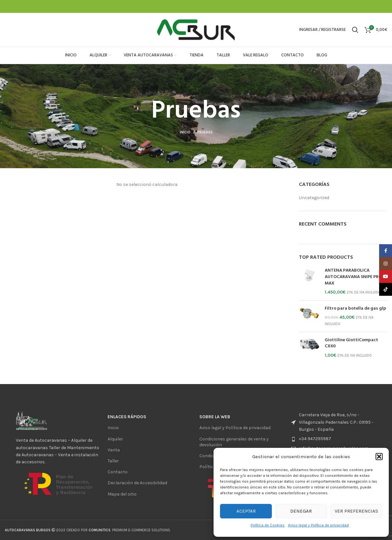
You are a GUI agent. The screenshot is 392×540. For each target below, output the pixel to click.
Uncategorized (314, 198)
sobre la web (215, 417)
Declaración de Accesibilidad (137, 483)
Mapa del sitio (122, 494)
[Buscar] (355, 30)
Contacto (118, 472)
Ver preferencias (356, 511)
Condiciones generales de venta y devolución (234, 442)
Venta (114, 450)
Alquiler (115, 439)
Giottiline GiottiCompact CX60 (351, 343)
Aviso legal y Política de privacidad (318, 525)
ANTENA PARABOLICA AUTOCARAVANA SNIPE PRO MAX (353, 277)
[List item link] (334, 439)
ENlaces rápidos (127, 417)
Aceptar (246, 511)
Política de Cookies (268, 525)
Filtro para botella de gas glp (355, 309)
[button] (379, 457)
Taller (113, 461)
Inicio (185, 132)
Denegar (301, 511)
